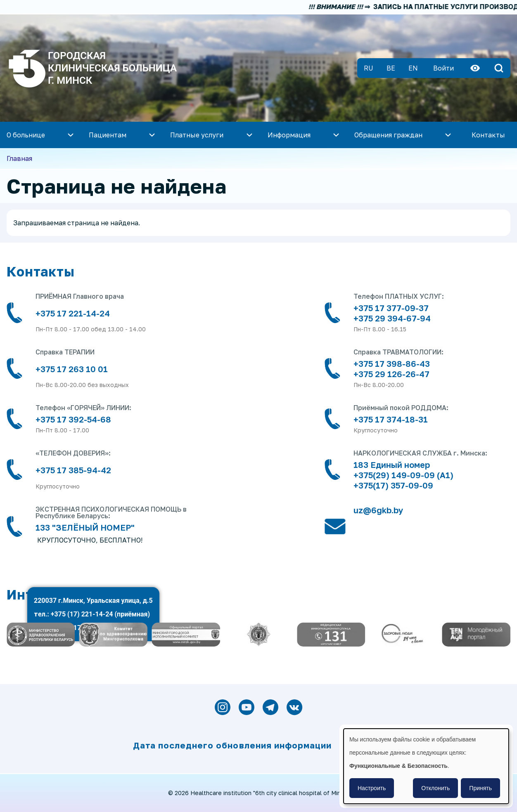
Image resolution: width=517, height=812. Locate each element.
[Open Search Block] (499, 68)
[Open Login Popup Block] (443, 68)
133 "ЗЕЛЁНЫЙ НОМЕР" (85, 527)
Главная (19, 158)
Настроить (372, 788)
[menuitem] (123, 135)
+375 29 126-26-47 (391, 374)
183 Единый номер (392, 465)
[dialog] (426, 766)
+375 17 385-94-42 (73, 470)
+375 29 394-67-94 (393, 318)
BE (391, 68)
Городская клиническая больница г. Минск (112, 68)
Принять (480, 788)
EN (413, 68)
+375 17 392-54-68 (73, 419)
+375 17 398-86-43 (392, 364)
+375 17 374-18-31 (391, 419)
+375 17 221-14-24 (73, 313)
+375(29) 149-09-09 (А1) (403, 475)
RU (369, 68)
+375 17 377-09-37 (391, 308)
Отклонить (435, 788)
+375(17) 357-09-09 (393, 485)
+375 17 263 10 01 (72, 369)
